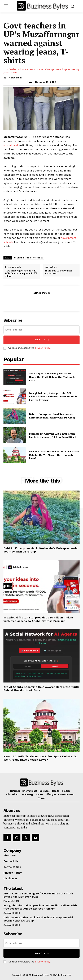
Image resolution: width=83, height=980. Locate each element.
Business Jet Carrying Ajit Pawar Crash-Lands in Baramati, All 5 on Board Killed (53, 435)
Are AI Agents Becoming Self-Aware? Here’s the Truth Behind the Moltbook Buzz (52, 377)
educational (11, 145)
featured (19, 258)
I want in (41, 340)
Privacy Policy (42, 348)
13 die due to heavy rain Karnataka (58, 272)
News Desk (16, 78)
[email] (41, 330)
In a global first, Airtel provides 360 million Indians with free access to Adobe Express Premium (54, 396)
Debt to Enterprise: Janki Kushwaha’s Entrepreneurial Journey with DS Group (52, 416)
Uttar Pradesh (10, 69)
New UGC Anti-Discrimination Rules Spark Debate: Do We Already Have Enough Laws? (54, 455)
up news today (35, 258)
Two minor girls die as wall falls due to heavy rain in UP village (21, 273)
